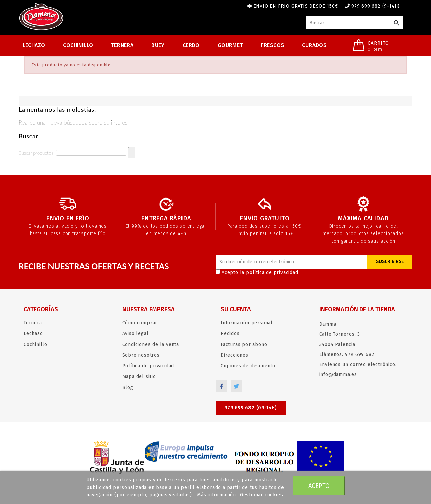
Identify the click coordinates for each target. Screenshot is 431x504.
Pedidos (230, 334)
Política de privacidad (148, 366)
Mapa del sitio (139, 377)
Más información (217, 495)
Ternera (122, 45)
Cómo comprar (140, 323)
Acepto (319, 486)
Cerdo (191, 45)
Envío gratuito (265, 218)
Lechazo (34, 45)
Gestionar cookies (262, 495)
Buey (158, 45)
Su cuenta (236, 309)
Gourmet (230, 45)
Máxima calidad (363, 218)
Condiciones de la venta (151, 344)
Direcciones (235, 355)
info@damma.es (338, 375)
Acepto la (257, 272)
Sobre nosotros (141, 355)
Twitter (237, 386)
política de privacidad (272, 272)
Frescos (273, 45)
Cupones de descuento (248, 366)
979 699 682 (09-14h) (251, 408)
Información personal (247, 323)
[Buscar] (355, 23)
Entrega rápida (166, 218)
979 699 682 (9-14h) (375, 6)
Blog (128, 387)
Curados (314, 45)
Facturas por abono (244, 344)
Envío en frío (68, 218)
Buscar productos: (36, 153)
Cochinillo (78, 45)
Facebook (221, 386)
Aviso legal (136, 334)
